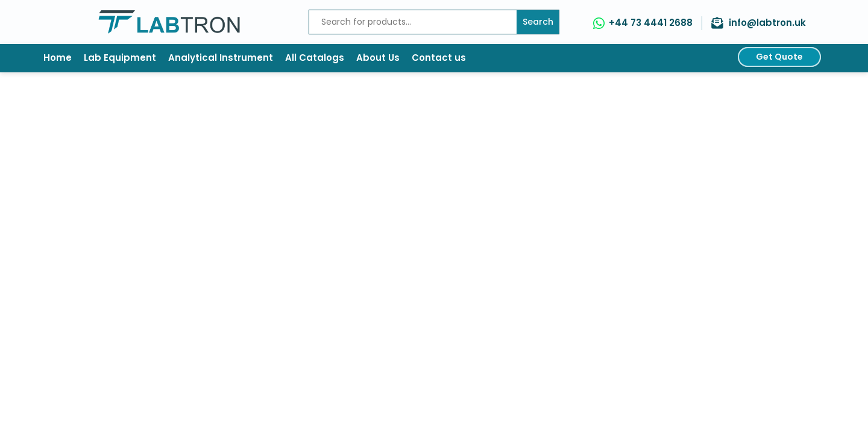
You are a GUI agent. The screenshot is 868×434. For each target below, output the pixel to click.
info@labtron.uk (767, 23)
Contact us (439, 58)
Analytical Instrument (221, 58)
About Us (378, 58)
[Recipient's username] (413, 22)
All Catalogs (315, 58)
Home (58, 58)
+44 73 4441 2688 (651, 23)
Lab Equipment (120, 58)
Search (538, 22)
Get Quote (779, 57)
